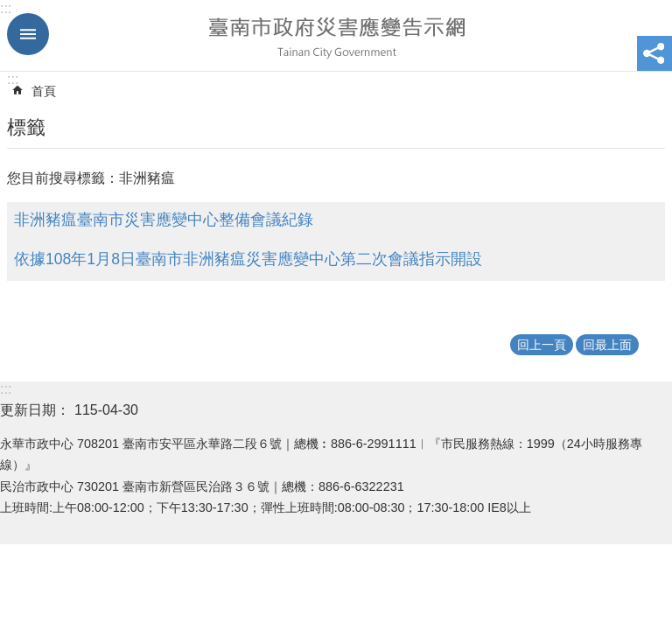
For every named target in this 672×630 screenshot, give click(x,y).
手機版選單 (28, 34)
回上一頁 (542, 345)
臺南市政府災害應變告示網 (336, 36)
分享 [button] (654, 53)
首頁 (44, 91)
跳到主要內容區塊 (9, 9)
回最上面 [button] (607, 345)
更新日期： (35, 410)
